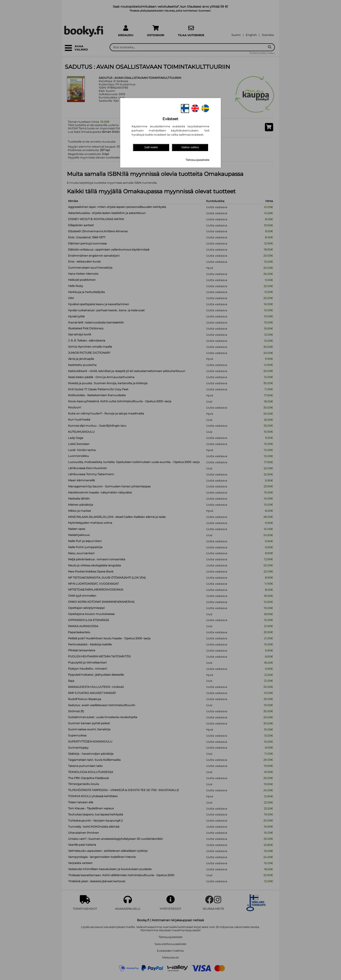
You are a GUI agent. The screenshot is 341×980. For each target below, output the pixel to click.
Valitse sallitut (190, 147)
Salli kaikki (151, 147)
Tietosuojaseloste (197, 160)
